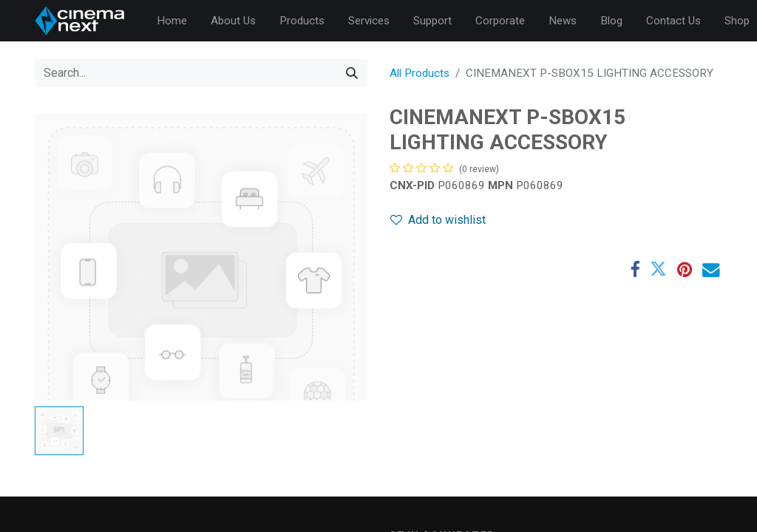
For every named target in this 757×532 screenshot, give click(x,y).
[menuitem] (172, 21)
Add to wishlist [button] (438, 220)
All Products (420, 73)
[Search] (352, 73)
